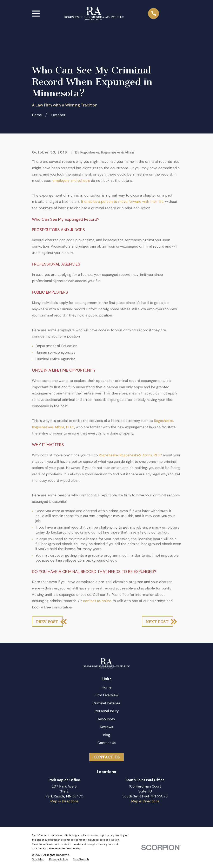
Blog (106, 735)
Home (107, 687)
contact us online (97, 601)
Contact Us (107, 743)
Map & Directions (64, 801)
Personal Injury (107, 711)
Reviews (107, 727)
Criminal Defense (106, 703)
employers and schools (71, 181)
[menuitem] (38, 860)
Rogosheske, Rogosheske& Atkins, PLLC (130, 455)
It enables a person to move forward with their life (122, 202)
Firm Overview (106, 695)
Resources (106, 719)
